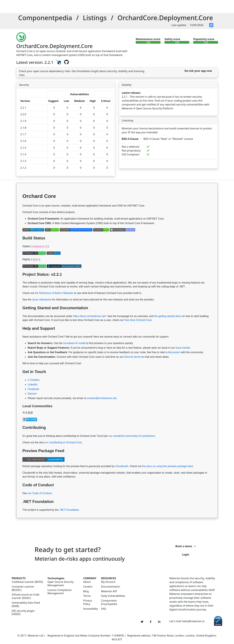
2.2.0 (23, 114)
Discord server (133, 357)
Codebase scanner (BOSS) (27, 582)
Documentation (111, 587)
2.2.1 (23, 108)
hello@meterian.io (193, 621)
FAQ (104, 609)
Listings (95, 18)
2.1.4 (23, 154)
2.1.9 (23, 121)
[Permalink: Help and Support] (19, 336)
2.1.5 (23, 148)
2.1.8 (23, 128)
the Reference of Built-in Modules (54, 293)
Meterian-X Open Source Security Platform (147, 108)
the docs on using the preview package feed (167, 466)
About (87, 582)
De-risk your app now (198, 71)
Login (186, 554)
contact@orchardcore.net (102, 398)
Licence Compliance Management (59, 592)
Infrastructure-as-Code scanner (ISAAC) (26, 596)
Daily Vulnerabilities (113, 596)
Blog (86, 591)
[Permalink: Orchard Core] (19, 205)
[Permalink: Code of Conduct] (19, 493)
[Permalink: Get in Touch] (19, 379)
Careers (88, 587)
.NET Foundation (69, 510)
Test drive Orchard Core (138, 320)
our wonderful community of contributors (132, 436)
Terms (87, 596)
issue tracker (183, 348)
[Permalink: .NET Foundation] (19, 509)
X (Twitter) (34, 380)
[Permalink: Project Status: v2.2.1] (19, 282)
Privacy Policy (88, 602)
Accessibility (90, 609)
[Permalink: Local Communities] (19, 412)
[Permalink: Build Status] (19, 246)
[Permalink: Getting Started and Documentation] (19, 316)
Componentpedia (45, 18)
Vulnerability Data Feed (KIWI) (26, 604)
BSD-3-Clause (130, 139)
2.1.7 (23, 134)
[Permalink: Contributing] (19, 435)
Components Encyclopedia (109, 602)
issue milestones (42, 300)
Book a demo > (185, 546)
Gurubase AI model (74, 343)
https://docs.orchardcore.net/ (89, 316)
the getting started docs (168, 316)
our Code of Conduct (40, 493)
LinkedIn (33, 384)
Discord (32, 394)
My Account (108, 582)
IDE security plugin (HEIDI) (23, 613)
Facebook (33, 389)
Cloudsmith (122, 466)
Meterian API (109, 591)
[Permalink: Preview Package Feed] (19, 458)
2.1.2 (23, 168)
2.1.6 (23, 141)
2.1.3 (23, 161)
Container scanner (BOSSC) (23, 588)
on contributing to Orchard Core (64, 442)
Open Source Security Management (61, 584)
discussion (174, 352)
